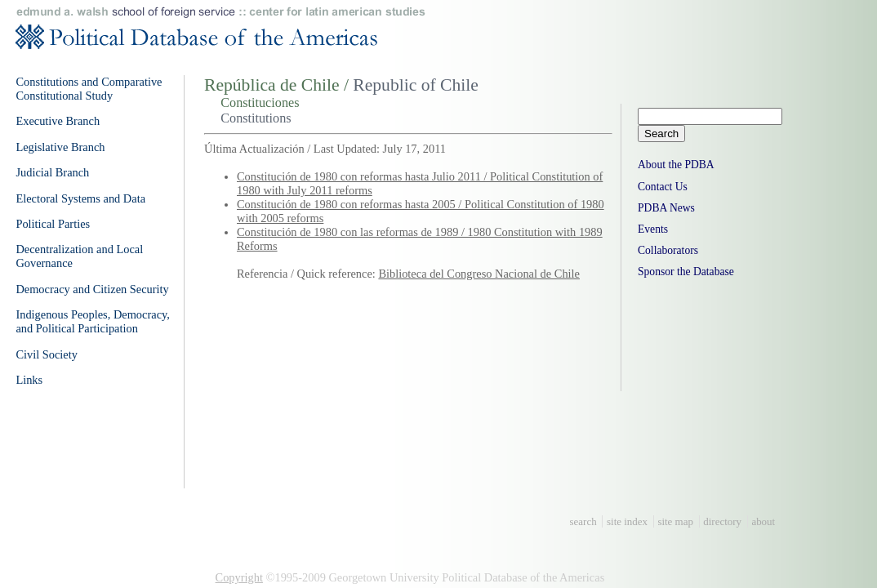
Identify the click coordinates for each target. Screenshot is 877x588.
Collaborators (668, 250)
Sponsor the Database (686, 272)
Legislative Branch (60, 147)
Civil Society (47, 354)
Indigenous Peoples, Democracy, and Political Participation (93, 321)
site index (627, 521)
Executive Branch (58, 121)
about (763, 521)
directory (722, 521)
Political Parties (53, 224)
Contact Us (663, 187)
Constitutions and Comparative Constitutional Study (89, 89)
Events (653, 229)
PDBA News (666, 208)
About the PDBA (676, 165)
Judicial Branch (52, 172)
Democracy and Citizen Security (92, 289)
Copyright (239, 577)
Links (29, 380)
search (583, 521)
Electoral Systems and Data (80, 198)
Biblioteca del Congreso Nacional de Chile (479, 274)
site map (675, 521)
